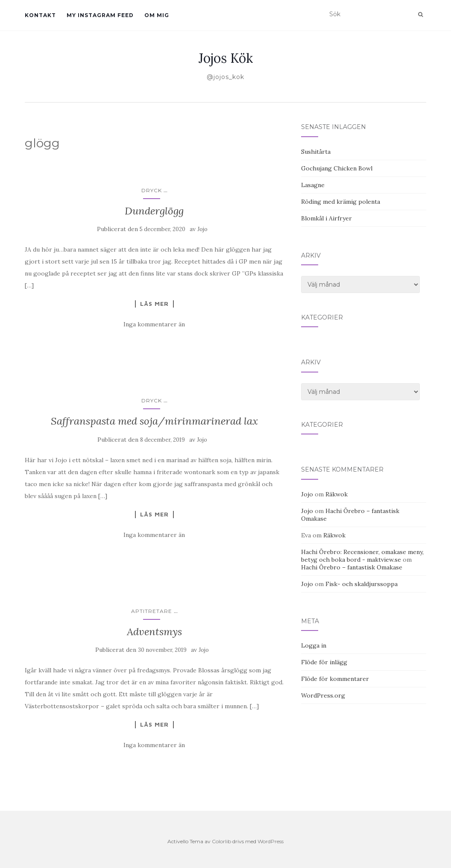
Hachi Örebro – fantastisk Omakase (352, 567)
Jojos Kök (226, 58)
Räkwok (337, 494)
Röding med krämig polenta (341, 202)
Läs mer (154, 304)
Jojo (202, 229)
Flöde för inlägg (324, 662)
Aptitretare (152, 611)
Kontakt (40, 15)
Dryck (152, 190)
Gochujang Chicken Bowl (337, 168)
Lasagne (313, 185)
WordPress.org (323, 695)
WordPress (271, 841)
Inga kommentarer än (154, 324)
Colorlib (221, 841)
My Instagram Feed (100, 15)
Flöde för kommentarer (335, 679)
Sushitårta (316, 152)
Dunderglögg (154, 211)
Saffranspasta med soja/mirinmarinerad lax (154, 421)
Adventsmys (154, 632)
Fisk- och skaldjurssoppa (362, 584)
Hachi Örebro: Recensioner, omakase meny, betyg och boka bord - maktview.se (362, 556)
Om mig (157, 15)
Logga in (314, 645)
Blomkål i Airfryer (327, 218)
